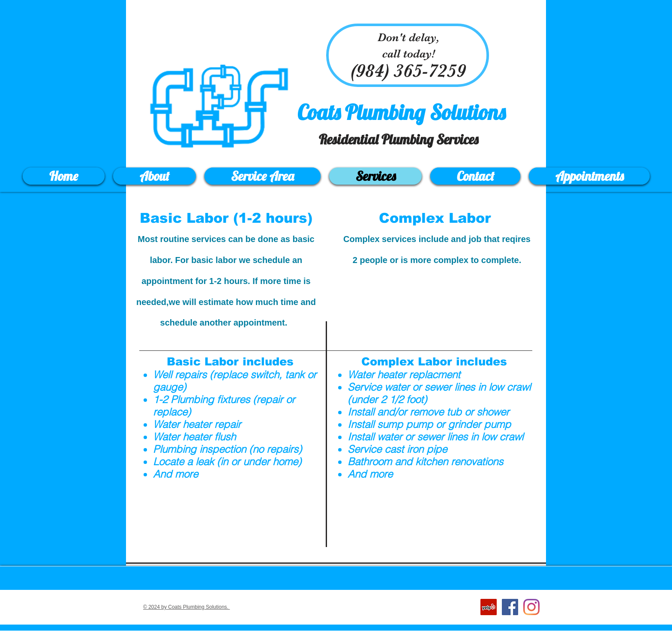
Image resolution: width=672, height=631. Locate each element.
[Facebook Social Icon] (510, 607)
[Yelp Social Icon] (489, 607)
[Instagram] (531, 607)
